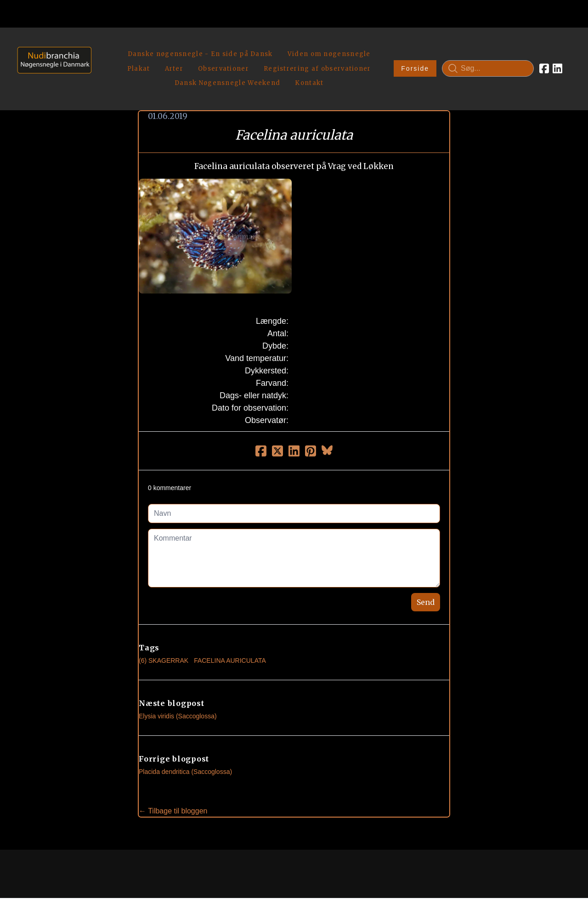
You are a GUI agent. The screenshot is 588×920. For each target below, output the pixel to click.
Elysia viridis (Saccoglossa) (178, 694)
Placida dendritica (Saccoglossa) (185, 750)
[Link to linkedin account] (557, 58)
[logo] (51, 58)
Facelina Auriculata (230, 639)
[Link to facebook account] (544, 58)
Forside (415, 58)
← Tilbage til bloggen (173, 789)
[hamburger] (102, 45)
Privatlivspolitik (382, 882)
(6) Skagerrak (164, 639)
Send (426, 581)
